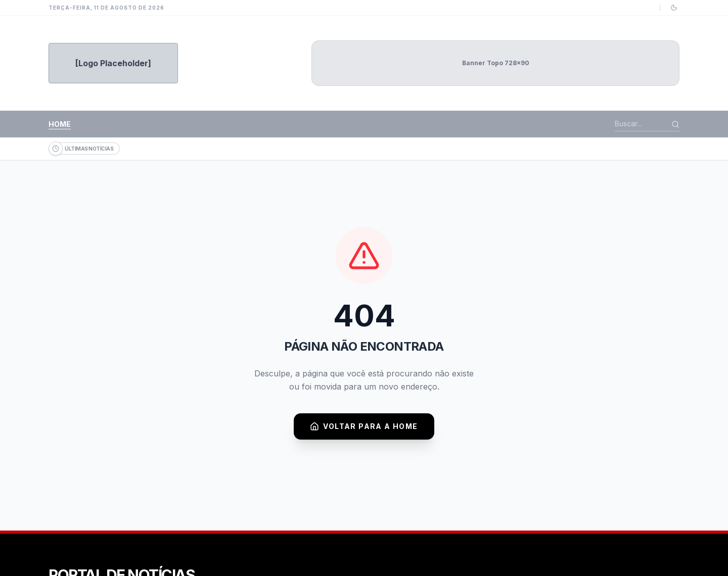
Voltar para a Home (364, 426)
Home (60, 124)
